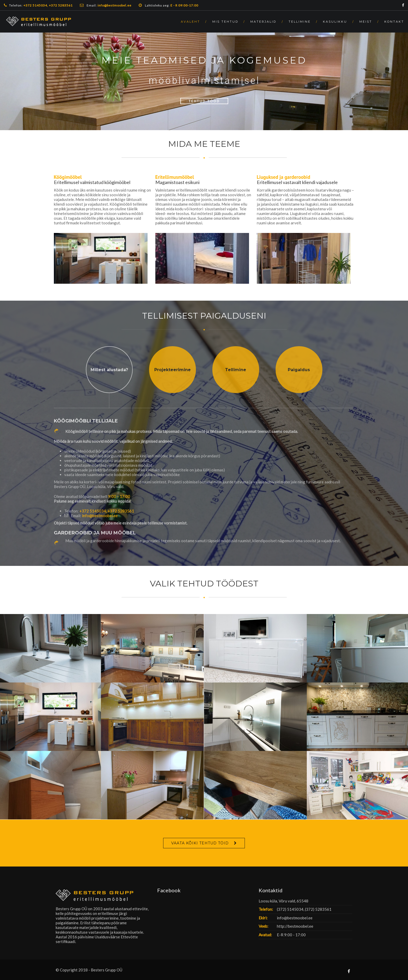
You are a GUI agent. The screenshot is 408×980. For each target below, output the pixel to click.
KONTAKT (394, 22)
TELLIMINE (300, 22)
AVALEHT (190, 22)
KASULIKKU (335, 22)
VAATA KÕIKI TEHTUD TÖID (200, 843)
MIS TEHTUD (225, 22)
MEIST (366, 22)
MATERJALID (263, 22)
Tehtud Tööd (204, 101)
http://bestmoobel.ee (295, 926)
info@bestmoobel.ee (100, 516)
